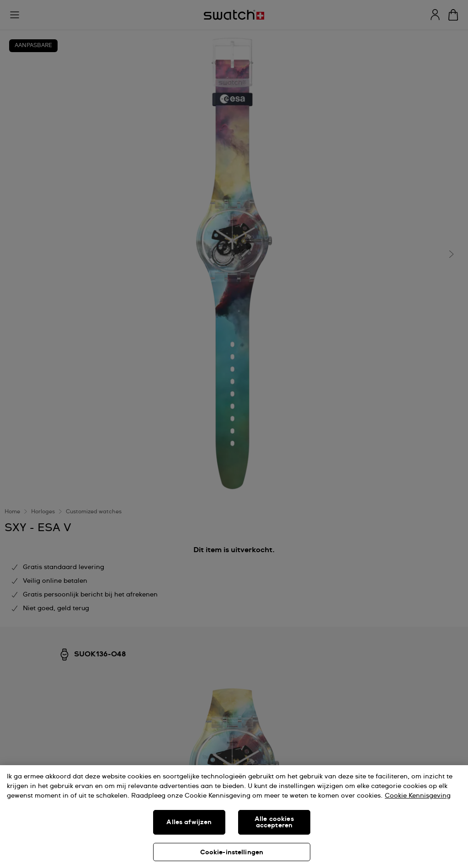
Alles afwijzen (189, 822)
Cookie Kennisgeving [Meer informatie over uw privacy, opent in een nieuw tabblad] (418, 796)
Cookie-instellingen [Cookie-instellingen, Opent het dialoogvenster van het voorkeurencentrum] (232, 852)
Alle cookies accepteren (274, 822)
